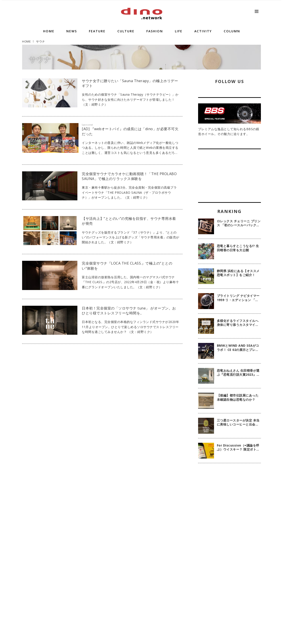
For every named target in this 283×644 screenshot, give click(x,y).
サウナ (40, 59)
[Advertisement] (229, 538)
